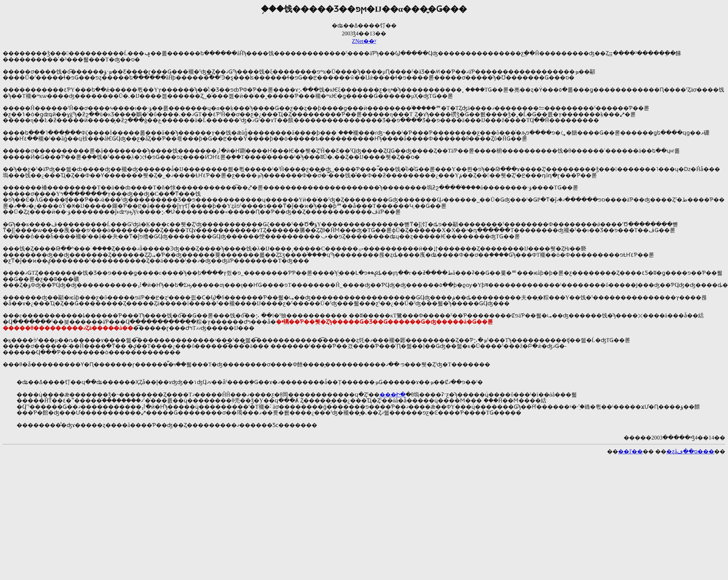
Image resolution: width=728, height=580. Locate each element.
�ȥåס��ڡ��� (690, 451)
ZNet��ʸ (364, 41)
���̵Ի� (393, 395)
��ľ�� (630, 451)
